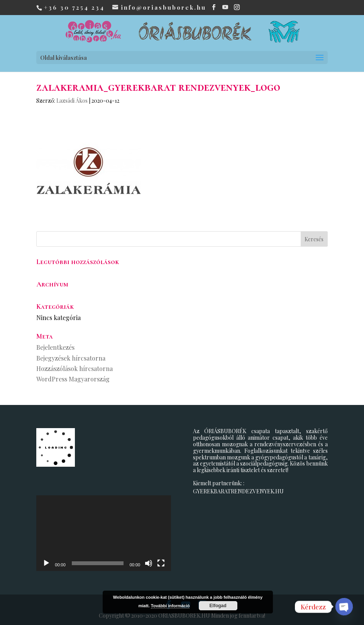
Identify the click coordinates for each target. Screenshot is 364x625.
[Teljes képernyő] (161, 563)
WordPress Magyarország (73, 379)
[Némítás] (149, 563)
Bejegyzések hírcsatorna (71, 358)
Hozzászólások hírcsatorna (74, 368)
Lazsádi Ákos (72, 101)
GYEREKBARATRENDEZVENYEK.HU (238, 491)
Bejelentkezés (55, 347)
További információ (170, 606)
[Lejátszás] (46, 563)
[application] (104, 533)
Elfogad (218, 606)
